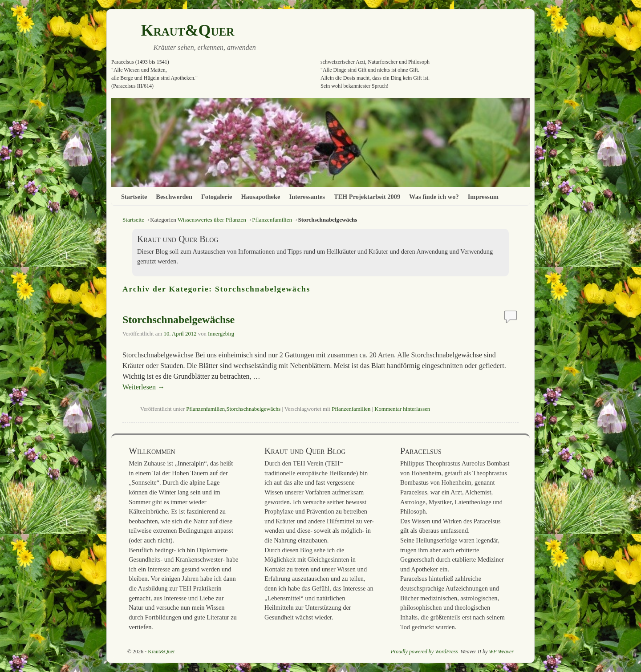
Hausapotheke (260, 197)
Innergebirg (221, 334)
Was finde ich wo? (434, 197)
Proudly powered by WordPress (424, 652)
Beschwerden (174, 197)
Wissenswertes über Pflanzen (212, 220)
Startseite (134, 197)
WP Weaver (501, 652)
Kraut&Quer (188, 30)
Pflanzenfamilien (272, 220)
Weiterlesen (144, 387)
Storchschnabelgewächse (179, 320)
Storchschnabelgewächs (253, 409)
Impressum (483, 197)
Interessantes (307, 197)
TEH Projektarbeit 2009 (367, 197)
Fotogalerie (217, 197)
